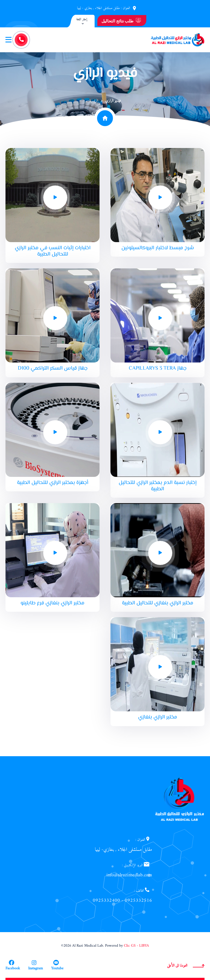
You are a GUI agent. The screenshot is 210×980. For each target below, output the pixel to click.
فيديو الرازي (113, 101)
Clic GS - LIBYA (136, 946)
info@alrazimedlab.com (129, 875)
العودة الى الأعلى (186, 966)
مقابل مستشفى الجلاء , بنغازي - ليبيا (98, 8)
